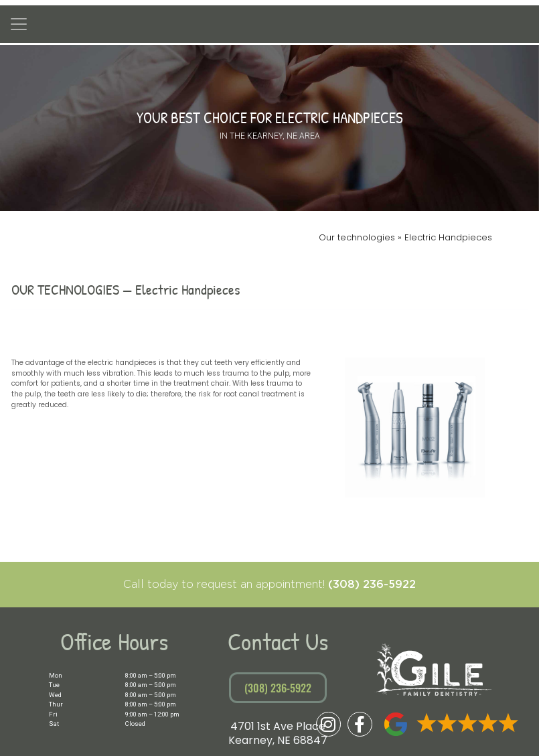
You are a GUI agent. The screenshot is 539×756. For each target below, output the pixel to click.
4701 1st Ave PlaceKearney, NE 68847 (278, 734)
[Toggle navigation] (19, 24)
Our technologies (358, 237)
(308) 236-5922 (372, 585)
